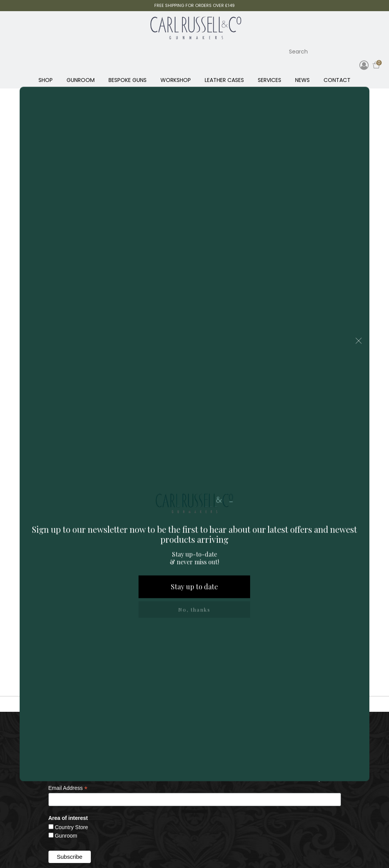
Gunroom (66, 836)
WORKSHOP (176, 80)
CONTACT (337, 80)
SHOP (46, 80)
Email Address (68, 788)
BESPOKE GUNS (128, 80)
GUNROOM (81, 80)
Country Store (71, 827)
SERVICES (270, 80)
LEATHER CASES (224, 80)
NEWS (302, 80)
